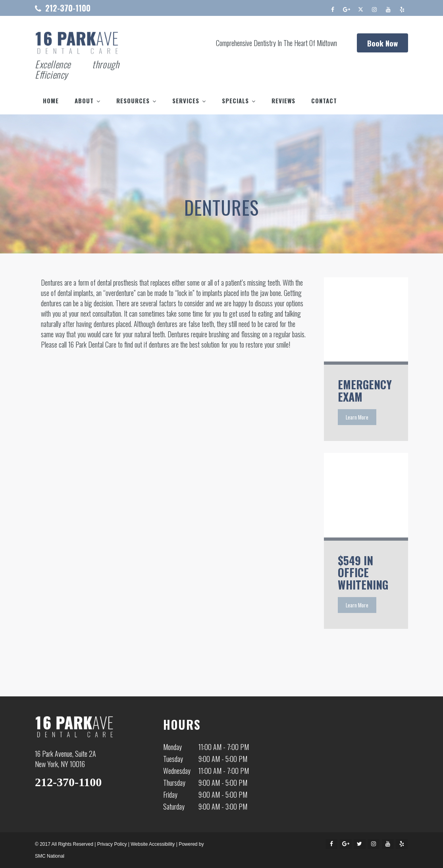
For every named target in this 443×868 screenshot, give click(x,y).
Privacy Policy (112, 844)
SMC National (50, 856)
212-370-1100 (68, 8)
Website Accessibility (153, 844)
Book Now (382, 43)
